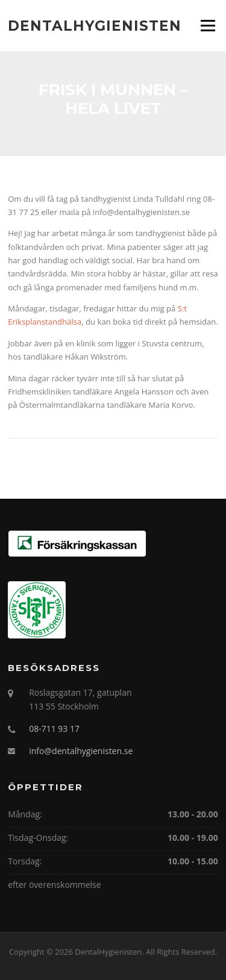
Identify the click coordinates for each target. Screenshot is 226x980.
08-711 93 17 (54, 729)
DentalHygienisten (95, 25)
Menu (208, 25)
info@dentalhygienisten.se (81, 751)
